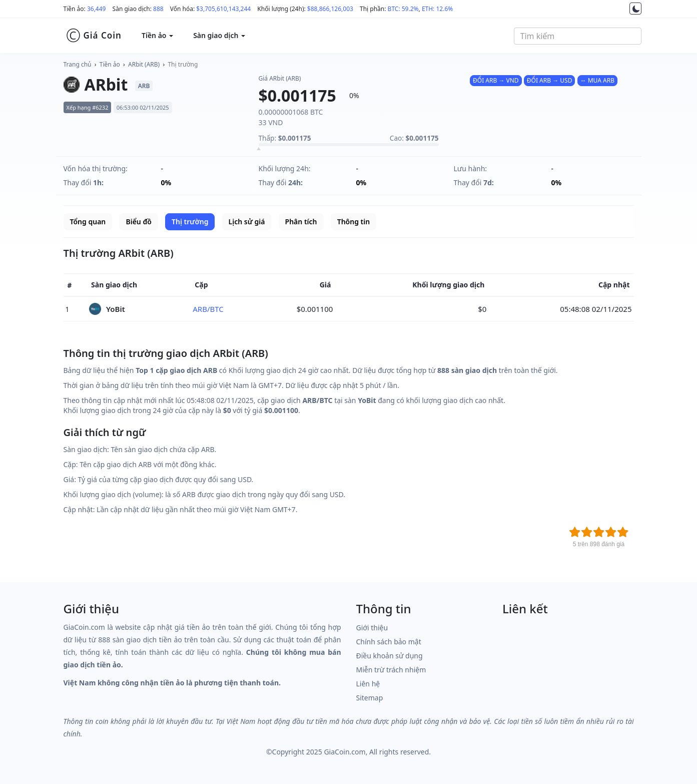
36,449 (97, 9)
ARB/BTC (208, 309)
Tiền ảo (110, 64)
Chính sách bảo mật (389, 642)
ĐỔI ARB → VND (496, 80)
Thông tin (354, 222)
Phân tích (301, 222)
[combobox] (578, 36)
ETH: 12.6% (437, 9)
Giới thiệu (372, 628)
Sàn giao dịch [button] (219, 35)
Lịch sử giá (247, 222)
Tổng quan (88, 222)
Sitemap (370, 698)
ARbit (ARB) (144, 64)
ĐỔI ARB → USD (550, 80)
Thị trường (183, 64)
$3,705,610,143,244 (223, 9)
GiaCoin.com (344, 752)
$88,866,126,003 (330, 9)
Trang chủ (78, 64)
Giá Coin (94, 36)
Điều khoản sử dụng (390, 656)
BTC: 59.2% (403, 9)
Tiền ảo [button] (157, 35)
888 (158, 9)
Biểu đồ (138, 222)
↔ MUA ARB (597, 80)
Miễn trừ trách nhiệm (391, 670)
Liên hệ (368, 684)
